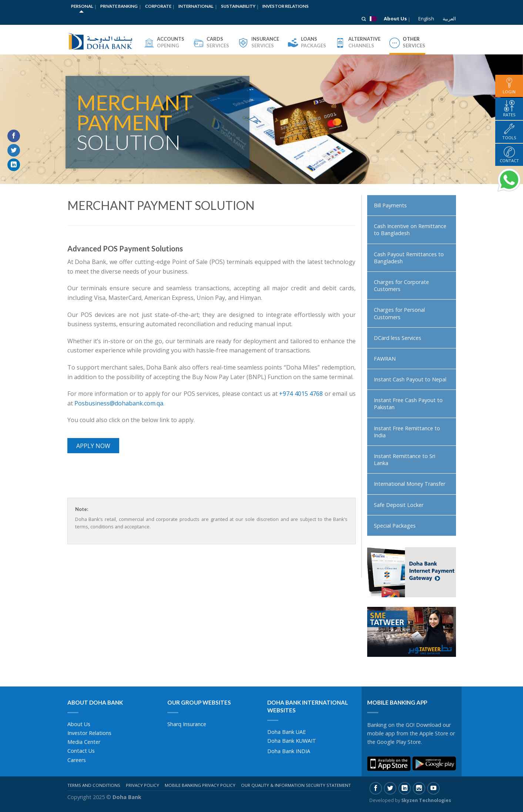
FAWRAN (385, 359)
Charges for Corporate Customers (401, 285)
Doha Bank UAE (286, 732)
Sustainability (238, 6)
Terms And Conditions (94, 785)
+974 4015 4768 (301, 394)
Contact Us (81, 751)
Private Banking (119, 6)
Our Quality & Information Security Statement (296, 785)
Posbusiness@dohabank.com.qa (119, 403)
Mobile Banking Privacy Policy (200, 785)
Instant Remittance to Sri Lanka (405, 460)
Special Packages (395, 526)
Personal (82, 6)
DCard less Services (398, 338)
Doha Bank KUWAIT (292, 741)
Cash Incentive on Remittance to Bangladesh (410, 230)
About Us (395, 19)
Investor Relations (286, 6)
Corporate (158, 6)
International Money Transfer (410, 484)
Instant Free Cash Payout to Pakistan (408, 404)
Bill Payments (390, 205)
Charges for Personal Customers (399, 313)
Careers (77, 760)
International (196, 6)
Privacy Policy (143, 785)
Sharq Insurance (187, 724)
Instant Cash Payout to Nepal (410, 379)
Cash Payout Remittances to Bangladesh (409, 258)
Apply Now (93, 446)
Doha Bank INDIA (289, 751)
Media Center (84, 742)
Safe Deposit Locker (399, 505)
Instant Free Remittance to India (407, 432)
